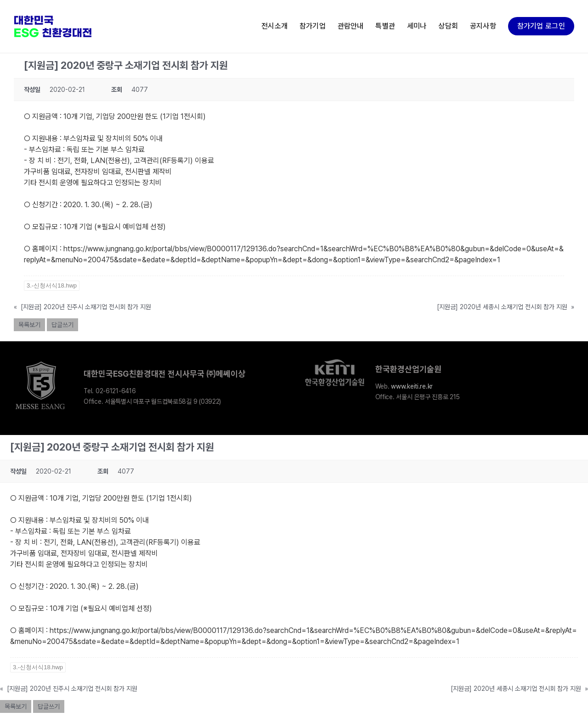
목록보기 (29, 325)
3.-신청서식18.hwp (52, 285)
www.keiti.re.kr (412, 386)
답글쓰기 (62, 325)
